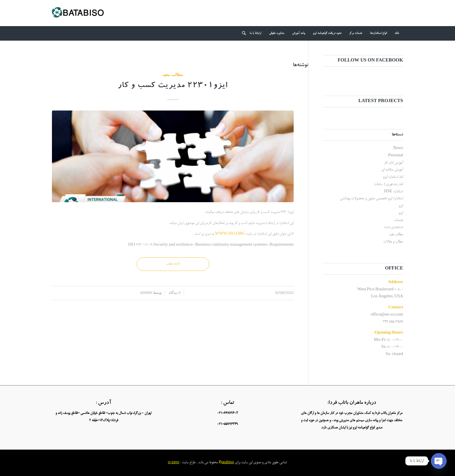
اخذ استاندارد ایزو (393, 177)
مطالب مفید (173, 74)
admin (146, 293)
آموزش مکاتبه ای (392, 170)
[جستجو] (242, 33)
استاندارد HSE (394, 192)
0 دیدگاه (174, 293)
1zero (175, 463)
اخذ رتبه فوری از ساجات (389, 184)
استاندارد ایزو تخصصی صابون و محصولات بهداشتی (372, 199)
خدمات (399, 220)
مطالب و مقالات (393, 242)
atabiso (228, 463)
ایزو (401, 206)
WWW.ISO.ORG (230, 234)
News (398, 148)
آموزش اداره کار (394, 163)
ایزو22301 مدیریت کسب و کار (173, 86)
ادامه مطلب (173, 264)
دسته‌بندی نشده (394, 227)
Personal (396, 156)
